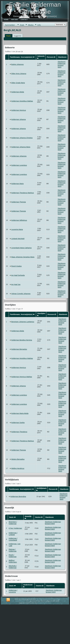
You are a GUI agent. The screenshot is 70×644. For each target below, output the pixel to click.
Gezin (12, 517)
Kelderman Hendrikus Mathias (22, 101)
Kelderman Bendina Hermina (22, 340)
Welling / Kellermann (13, 561)
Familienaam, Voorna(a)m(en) (22, 57)
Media (31, 25)
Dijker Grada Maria (18, 83)
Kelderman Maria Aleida (20, 413)
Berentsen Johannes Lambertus (23, 322)
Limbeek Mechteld (18, 239)
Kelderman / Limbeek (13, 534)
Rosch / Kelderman (13, 556)
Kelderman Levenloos (19, 165)
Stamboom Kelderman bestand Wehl (62, 64)
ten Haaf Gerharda (18, 275)
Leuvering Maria (17, 229)
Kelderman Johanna (18, 119)
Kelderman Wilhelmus (19, 220)
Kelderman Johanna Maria (21, 147)
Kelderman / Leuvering (13, 591)
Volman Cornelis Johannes (21, 294)
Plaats (8, 36)
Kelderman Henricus (19, 110)
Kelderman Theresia (19, 202)
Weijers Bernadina (18, 459)
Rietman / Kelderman (13, 550)
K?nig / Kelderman (15, 528)
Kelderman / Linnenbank (13, 539)
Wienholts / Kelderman (13, 567)
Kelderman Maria (17, 184)
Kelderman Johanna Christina (22, 138)
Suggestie (17, 36)
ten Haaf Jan (16, 284)
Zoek (22, 25)
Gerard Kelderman (44, 603)
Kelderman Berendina (18, 496)
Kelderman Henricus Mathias (22, 377)
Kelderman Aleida (18, 92)
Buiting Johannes (17, 64)
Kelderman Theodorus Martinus (23, 193)
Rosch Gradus (16, 266)
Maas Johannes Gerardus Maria (23, 257)
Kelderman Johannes (19, 156)
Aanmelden (10, 25)
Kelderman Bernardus (19, 349)
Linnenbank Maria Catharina (21, 248)
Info (39, 25)
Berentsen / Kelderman (13, 523)
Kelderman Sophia (18, 423)
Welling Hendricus (18, 468)
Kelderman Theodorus (19, 432)
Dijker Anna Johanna (19, 74)
